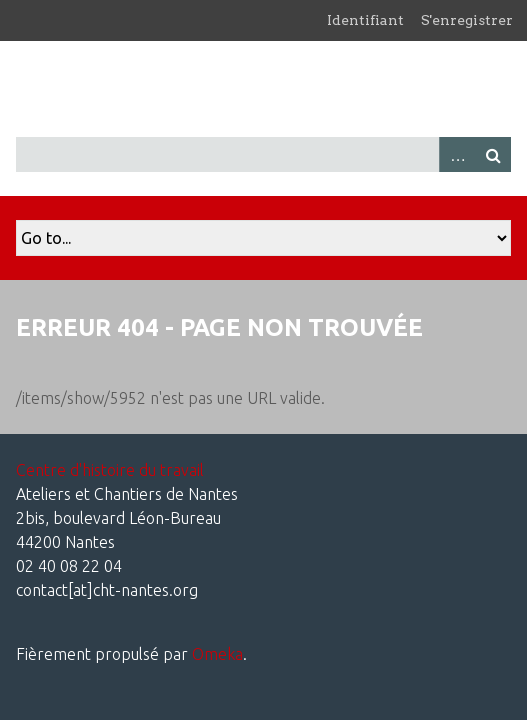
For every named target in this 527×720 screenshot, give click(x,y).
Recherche (493, 154)
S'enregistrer (467, 20)
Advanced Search (457, 154)
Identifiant (365, 20)
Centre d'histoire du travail (110, 470)
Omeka (217, 654)
